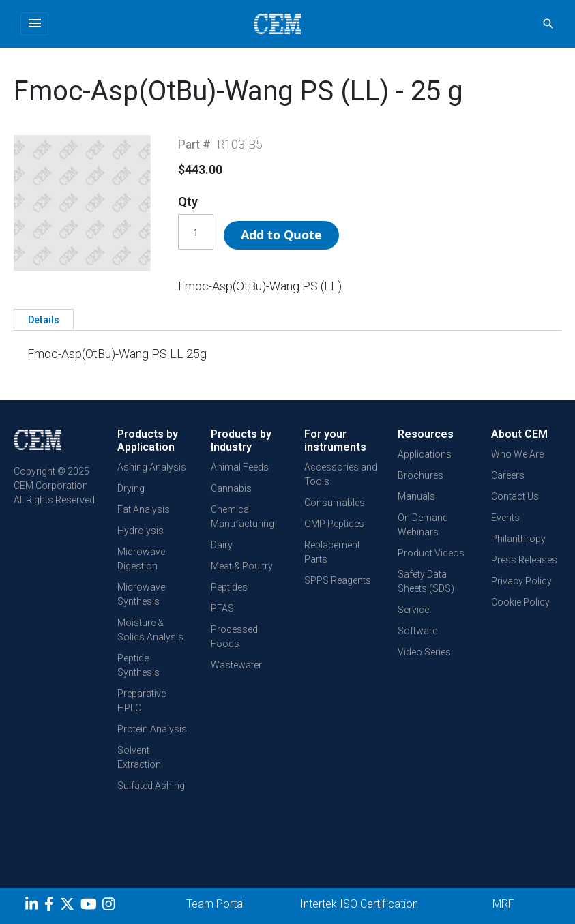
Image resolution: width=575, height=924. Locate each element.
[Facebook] (52, 906)
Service (413, 610)
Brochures (421, 475)
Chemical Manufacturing (242, 517)
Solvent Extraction (139, 757)
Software (417, 631)
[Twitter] (69, 906)
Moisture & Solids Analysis (150, 630)
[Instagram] (110, 906)
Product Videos (431, 553)
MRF (503, 904)
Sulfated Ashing (151, 786)
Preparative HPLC (142, 701)
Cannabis (231, 488)
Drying (131, 488)
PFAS (222, 608)
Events (505, 518)
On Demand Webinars (423, 525)
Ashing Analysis (152, 467)
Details (44, 320)
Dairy (222, 545)
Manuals (416, 496)
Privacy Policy (521, 581)
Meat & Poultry (242, 566)
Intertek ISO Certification (359, 904)
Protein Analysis (152, 729)
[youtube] (90, 906)
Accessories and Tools (341, 474)
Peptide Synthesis (138, 665)
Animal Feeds (240, 467)
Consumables (335, 503)
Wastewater (236, 665)
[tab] (44, 319)
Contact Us (515, 496)
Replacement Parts (332, 552)
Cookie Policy (520, 602)
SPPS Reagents (338, 580)
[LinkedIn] (33, 906)
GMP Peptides (334, 524)
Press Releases (524, 560)
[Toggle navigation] (34, 24)
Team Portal (216, 904)
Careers (508, 475)
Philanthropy (518, 539)
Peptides (229, 587)
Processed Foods (234, 637)
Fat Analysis (144, 509)
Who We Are (517, 454)
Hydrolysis (141, 531)
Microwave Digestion (141, 559)
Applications (425, 454)
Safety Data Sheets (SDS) (426, 581)
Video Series (424, 652)
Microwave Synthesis (141, 594)
